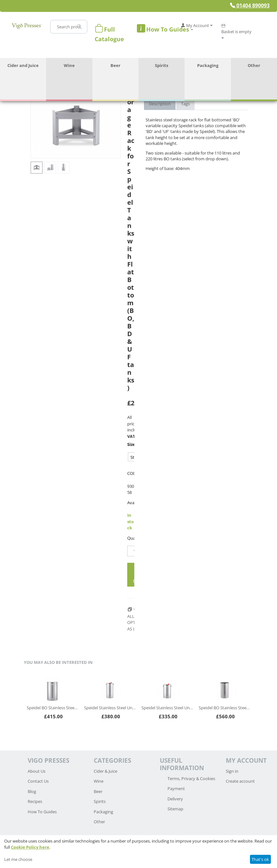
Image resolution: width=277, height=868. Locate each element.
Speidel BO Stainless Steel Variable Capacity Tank (53, 708)
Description (160, 104)
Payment (176, 788)
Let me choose (18, 859)
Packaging (208, 65)
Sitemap (175, 809)
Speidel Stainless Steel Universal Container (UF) (110, 708)
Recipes (35, 801)
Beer (115, 65)
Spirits (162, 65)
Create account (240, 781)
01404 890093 (250, 5)
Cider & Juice (105, 771)
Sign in (232, 771)
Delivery (175, 799)
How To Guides (42, 812)
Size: (131, 444)
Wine (69, 65)
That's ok (260, 859)
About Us (37, 771)
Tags (185, 104)
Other (254, 65)
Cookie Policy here (30, 847)
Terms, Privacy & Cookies (191, 778)
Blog (32, 791)
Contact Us (38, 781)
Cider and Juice (23, 65)
